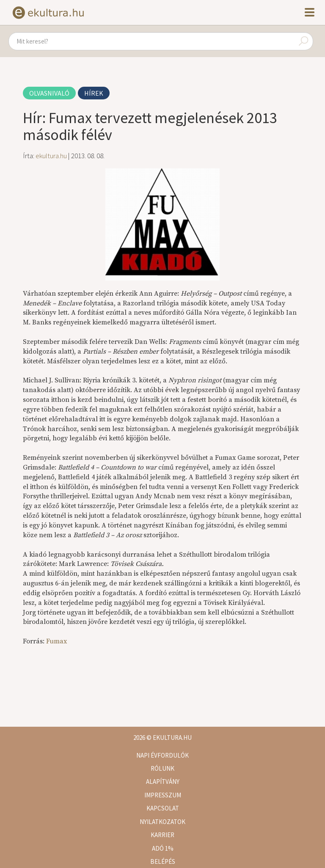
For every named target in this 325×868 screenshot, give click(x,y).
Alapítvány (163, 781)
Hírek (94, 93)
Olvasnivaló (49, 93)
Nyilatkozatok (162, 822)
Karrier (162, 835)
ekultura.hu (51, 156)
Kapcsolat (163, 808)
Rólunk (162, 768)
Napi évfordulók (162, 755)
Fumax (56, 641)
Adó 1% (163, 848)
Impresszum (163, 795)
